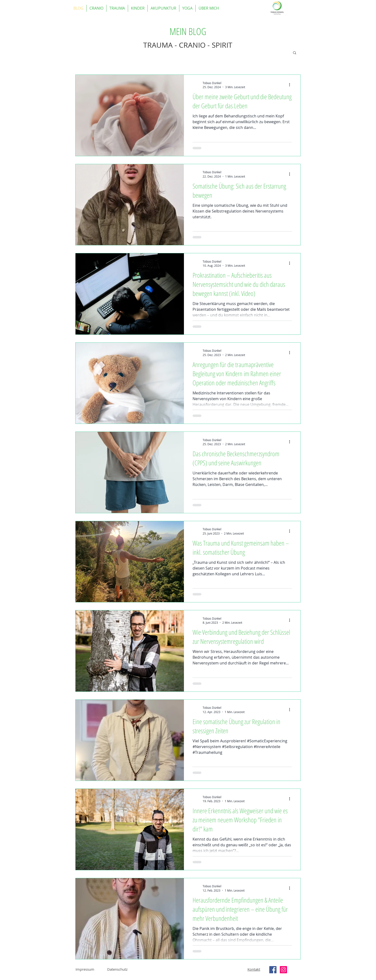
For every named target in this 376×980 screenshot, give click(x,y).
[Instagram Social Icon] (283, 970)
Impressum (85, 969)
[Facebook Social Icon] (273, 970)
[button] (295, 53)
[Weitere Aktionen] (291, 85)
